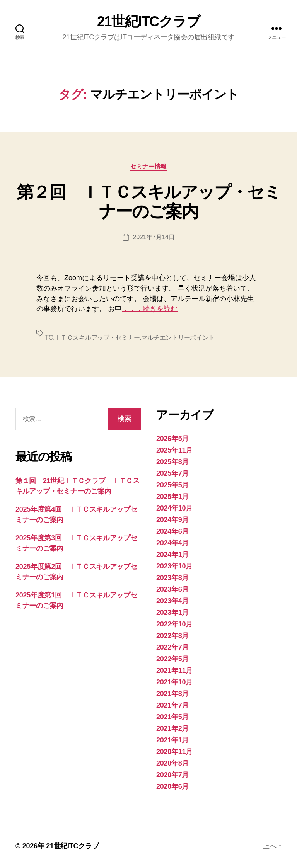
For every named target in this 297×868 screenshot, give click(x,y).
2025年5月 (172, 485)
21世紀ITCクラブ (148, 22)
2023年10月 (174, 566)
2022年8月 (172, 636)
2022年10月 (174, 624)
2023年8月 (172, 578)
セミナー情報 (148, 166)
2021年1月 (172, 740)
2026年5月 (172, 439)
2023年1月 (172, 613)
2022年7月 (172, 647)
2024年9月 (172, 520)
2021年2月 (172, 728)
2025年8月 (172, 462)
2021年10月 (174, 682)
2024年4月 (172, 543)
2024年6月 (172, 531)
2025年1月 (172, 497)
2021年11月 (174, 671)
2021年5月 (172, 717)
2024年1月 (172, 555)
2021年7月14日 (154, 237)
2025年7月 (172, 473)
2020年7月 (172, 775)
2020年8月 (172, 763)
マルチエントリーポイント (178, 338)
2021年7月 (172, 705)
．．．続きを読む (150, 309)
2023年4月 (172, 601)
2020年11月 (174, 752)
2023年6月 (172, 589)
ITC (48, 338)
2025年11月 (174, 450)
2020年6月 (172, 786)
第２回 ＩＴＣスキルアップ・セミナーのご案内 (149, 202)
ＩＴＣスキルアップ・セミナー (97, 338)
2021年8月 (172, 694)
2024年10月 (174, 508)
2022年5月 (172, 659)
